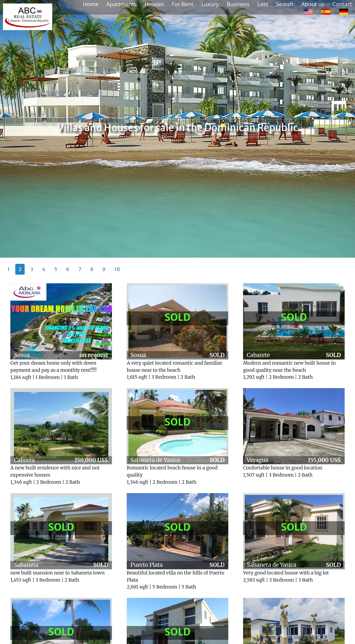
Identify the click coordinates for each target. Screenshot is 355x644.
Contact (342, 4)
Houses (154, 4)
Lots (263, 4)
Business (238, 4)
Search (285, 4)
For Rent (182, 4)
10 (117, 269)
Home (91, 4)
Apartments (121, 4)
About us (313, 4)
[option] (308, 11)
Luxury (210, 4)
